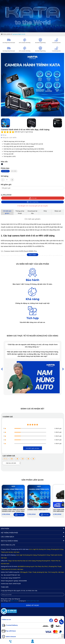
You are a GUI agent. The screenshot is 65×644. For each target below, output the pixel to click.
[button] (63, 369)
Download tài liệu (32, 212)
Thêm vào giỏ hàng (32, 202)
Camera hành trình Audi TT (38, 510)
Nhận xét (58, 211)
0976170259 (17, 584)
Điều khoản (15, 601)
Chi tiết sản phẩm (7, 212)
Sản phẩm (7, 34)
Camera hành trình (19, 34)
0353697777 (16, 578)
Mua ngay (33, 198)
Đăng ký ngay (33, 605)
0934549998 (23, 581)
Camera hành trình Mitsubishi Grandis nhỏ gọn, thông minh (13, 510)
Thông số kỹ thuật (20, 212)
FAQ (45, 211)
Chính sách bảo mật (32, 601)
